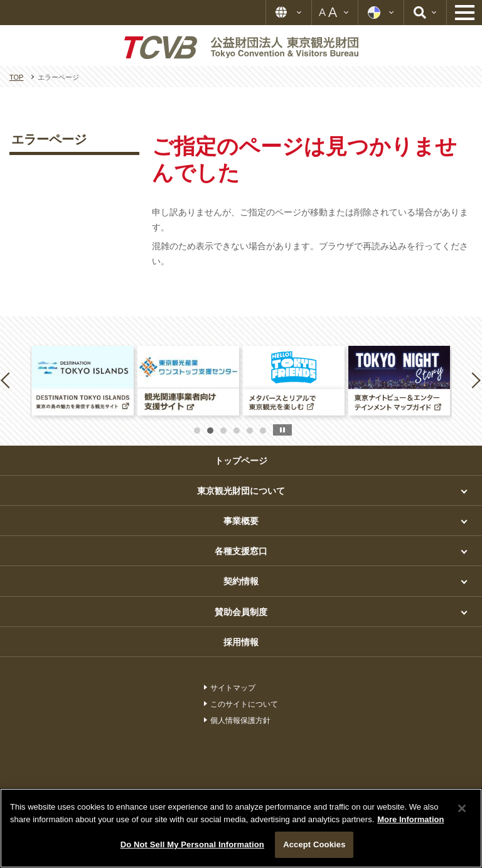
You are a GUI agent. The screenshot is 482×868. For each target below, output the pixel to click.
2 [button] (210, 431)
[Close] (462, 808)
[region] (241, 828)
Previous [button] (8, 380)
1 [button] (197, 431)
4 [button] (237, 431)
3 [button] (223, 431)
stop (282, 430)
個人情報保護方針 (240, 721)
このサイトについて (244, 704)
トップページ (241, 461)
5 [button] (250, 431)
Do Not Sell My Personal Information (192, 844)
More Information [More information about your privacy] (410, 819)
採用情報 (241, 642)
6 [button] (263, 431)
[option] (83, 381)
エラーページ (49, 139)
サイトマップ (233, 688)
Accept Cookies (314, 844)
